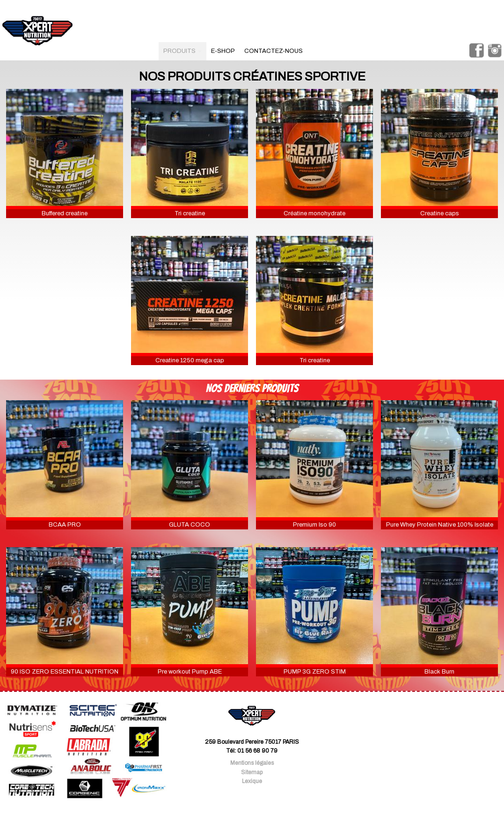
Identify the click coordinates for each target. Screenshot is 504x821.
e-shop (223, 51)
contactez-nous (274, 51)
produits (183, 51)
